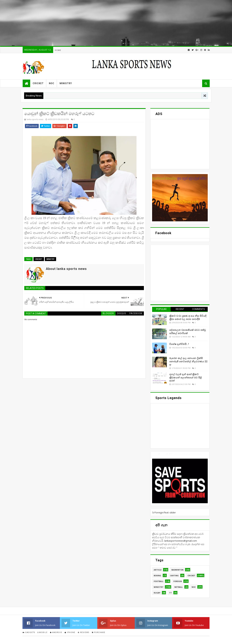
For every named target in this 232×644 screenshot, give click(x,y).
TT (170, 593)
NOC (52, 83)
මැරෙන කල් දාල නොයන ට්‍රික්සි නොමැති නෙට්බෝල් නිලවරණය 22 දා (188, 361)
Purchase (99, 632)
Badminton (177, 570)
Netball (179, 587)
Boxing (157, 575)
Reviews (84, 632)
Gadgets (29, 632)
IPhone (70, 632)
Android (56, 632)
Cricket (38, 83)
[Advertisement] (98, 23)
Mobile (43, 632)
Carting (174, 575)
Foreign (178, 581)
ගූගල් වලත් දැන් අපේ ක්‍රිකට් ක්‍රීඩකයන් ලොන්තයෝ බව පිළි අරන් (186, 377)
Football (159, 581)
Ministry (66, 83)
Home (58, 50)
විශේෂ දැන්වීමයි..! (179, 344)
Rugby (157, 593)
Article (158, 570)
